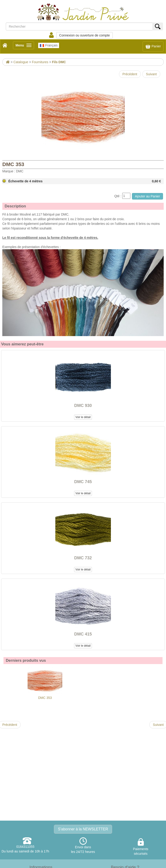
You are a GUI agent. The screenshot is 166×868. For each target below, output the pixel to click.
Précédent (130, 74)
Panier (153, 46)
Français (49, 46)
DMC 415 (83, 634)
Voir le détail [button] (83, 417)
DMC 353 (45, 683)
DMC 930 (83, 406)
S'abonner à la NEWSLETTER (83, 829)
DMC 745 (83, 482)
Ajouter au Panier (147, 196)
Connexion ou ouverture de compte (85, 35)
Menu (25, 46)
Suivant (151, 74)
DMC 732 (83, 558)
